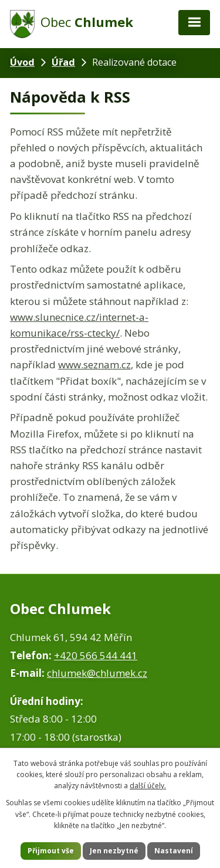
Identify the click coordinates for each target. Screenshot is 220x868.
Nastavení (174, 851)
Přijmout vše (51, 851)
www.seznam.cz (94, 365)
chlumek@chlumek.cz (97, 673)
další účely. (148, 786)
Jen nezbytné (114, 851)
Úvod (22, 62)
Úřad (63, 62)
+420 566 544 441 (96, 655)
